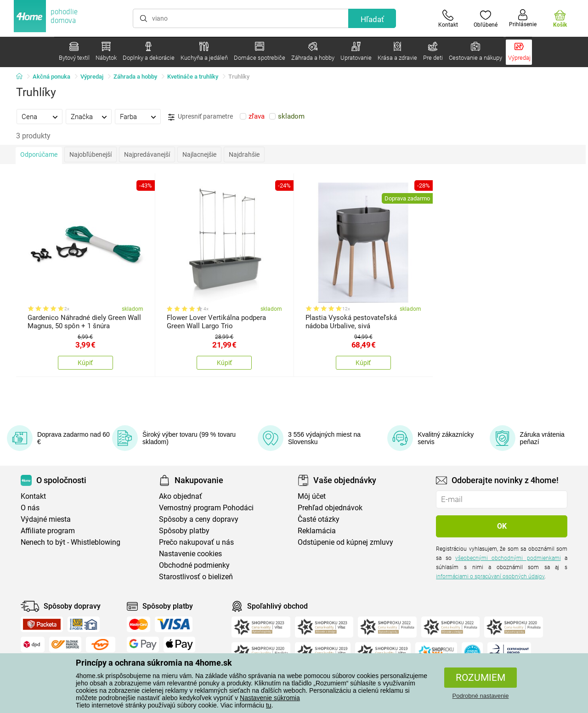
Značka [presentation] (82, 117)
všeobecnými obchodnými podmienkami (508, 558)
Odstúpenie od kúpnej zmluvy (345, 542)
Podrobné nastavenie (481, 696)
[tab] (40, 116)
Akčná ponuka (51, 77)
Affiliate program (48, 531)
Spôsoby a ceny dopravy (199, 519)
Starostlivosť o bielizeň (196, 577)
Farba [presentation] (128, 117)
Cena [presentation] (29, 117)
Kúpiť (85, 363)
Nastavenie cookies (190, 554)
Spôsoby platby (184, 531)
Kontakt (33, 496)
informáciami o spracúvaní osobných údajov (490, 576)
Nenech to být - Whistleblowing (71, 542)
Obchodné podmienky (194, 565)
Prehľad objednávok (330, 508)
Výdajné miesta (46, 519)
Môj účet (312, 496)
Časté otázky (319, 519)
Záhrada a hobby (135, 77)
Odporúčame (39, 154)
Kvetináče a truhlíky (193, 77)
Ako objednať (181, 496)
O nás (30, 508)
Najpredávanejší (147, 154)
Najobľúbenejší (90, 154)
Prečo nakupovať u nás (196, 542)
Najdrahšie (244, 154)
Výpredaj (92, 77)
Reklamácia (317, 531)
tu (269, 705)
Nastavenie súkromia (270, 698)
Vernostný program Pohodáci (206, 508)
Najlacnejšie (199, 154)
